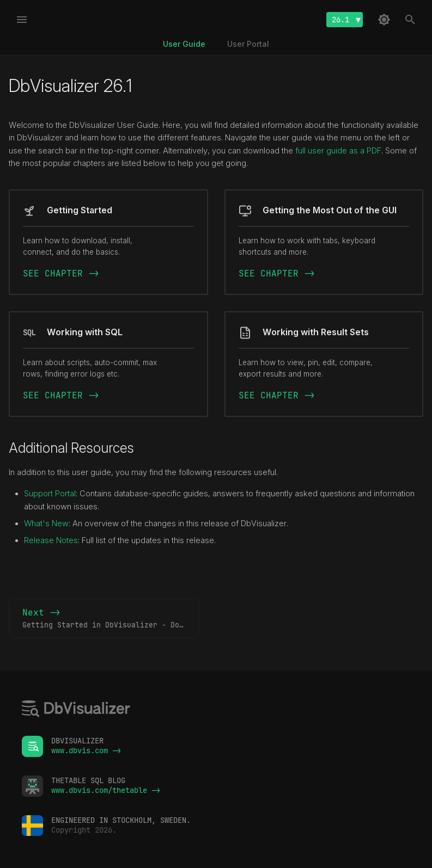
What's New (46, 524)
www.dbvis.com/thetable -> (106, 790)
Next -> (111, 619)
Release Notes (51, 540)
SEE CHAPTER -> (61, 273)
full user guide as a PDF (338, 151)
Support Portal (50, 494)
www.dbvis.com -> (86, 750)
